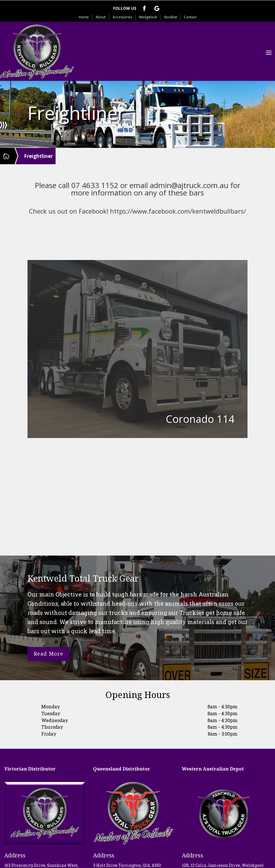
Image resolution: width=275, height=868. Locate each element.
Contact (190, 17)
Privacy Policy (137, 860)
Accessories (122, 17)
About (101, 17)
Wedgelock (148, 17)
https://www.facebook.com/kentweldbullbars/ (178, 211)
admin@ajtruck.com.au (189, 185)
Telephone (18, 811)
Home (84, 17)
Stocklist (170, 17)
